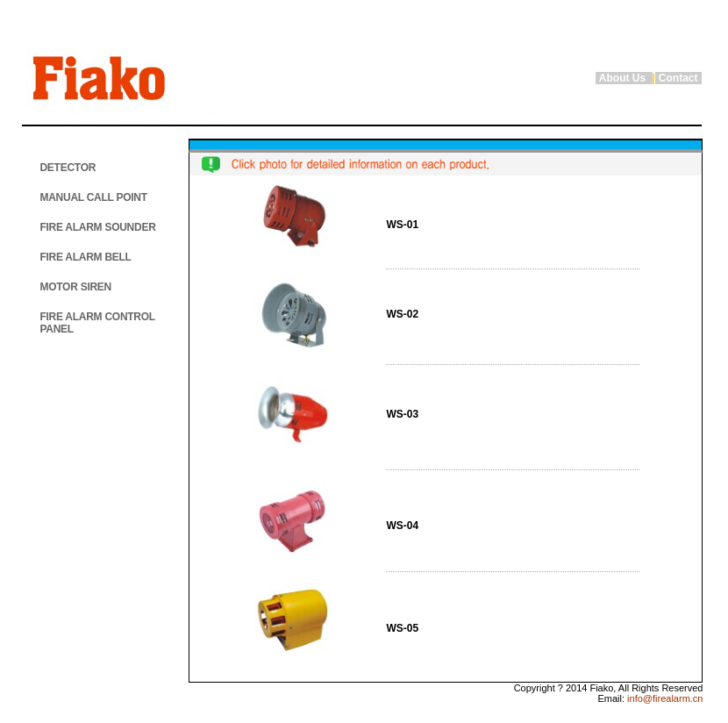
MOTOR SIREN (75, 287)
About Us (624, 78)
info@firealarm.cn (664, 698)
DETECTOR (68, 168)
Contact (678, 78)
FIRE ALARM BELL (85, 257)
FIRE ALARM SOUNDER (97, 227)
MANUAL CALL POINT (93, 197)
